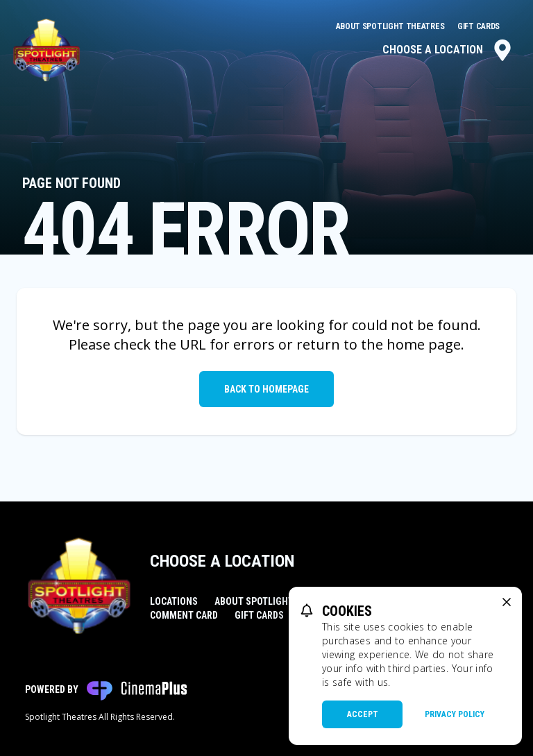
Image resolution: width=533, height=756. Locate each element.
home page (424, 344)
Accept (363, 714)
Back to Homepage (266, 389)
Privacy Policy (455, 714)
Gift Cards (479, 26)
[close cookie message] (507, 602)
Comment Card (184, 615)
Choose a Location (448, 50)
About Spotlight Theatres (391, 26)
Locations (174, 601)
